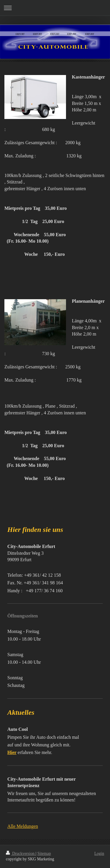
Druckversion (21, 853)
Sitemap (44, 853)
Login (99, 853)
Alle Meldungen (23, 826)
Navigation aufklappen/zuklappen (55, 8)
